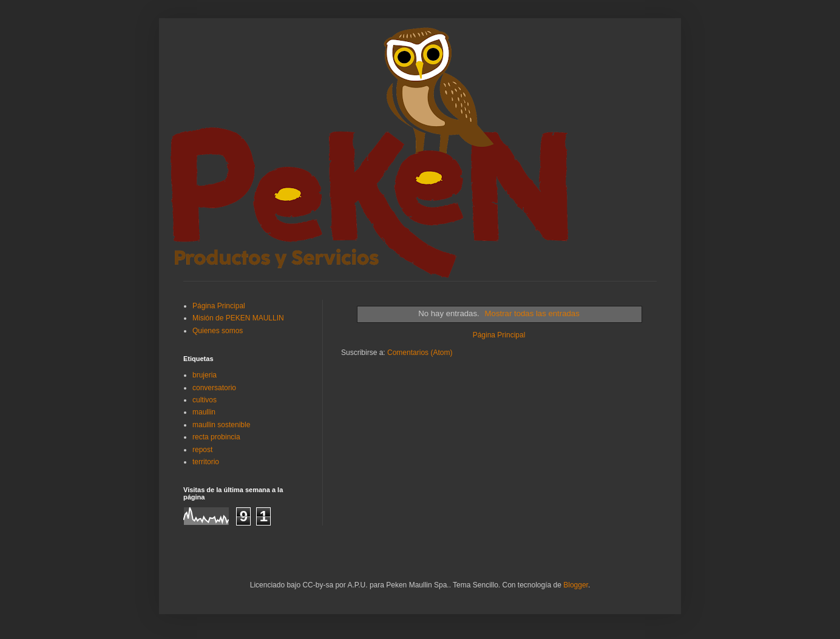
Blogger (576, 585)
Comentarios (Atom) (420, 353)
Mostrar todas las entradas (532, 313)
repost (202, 450)
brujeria (205, 375)
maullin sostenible (221, 425)
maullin (204, 412)
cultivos (205, 400)
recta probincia (216, 437)
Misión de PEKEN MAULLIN (238, 318)
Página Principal (499, 335)
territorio (206, 462)
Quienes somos (218, 331)
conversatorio (214, 388)
